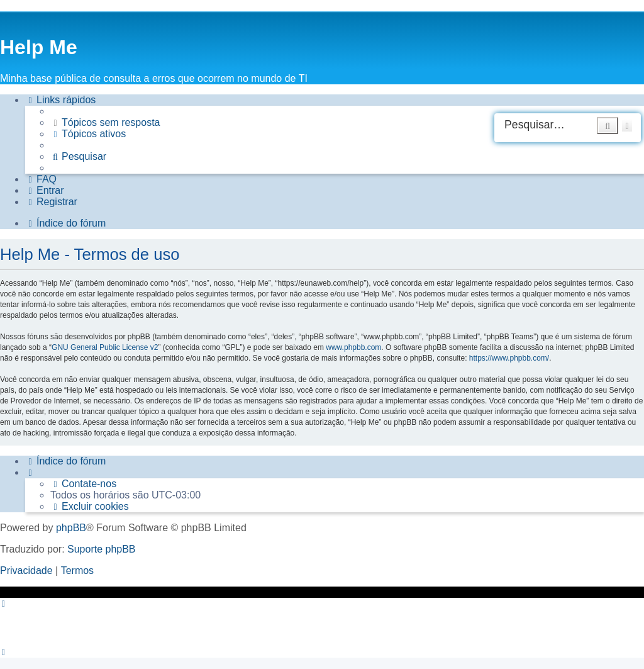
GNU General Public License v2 (105, 347)
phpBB (71, 528)
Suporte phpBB (102, 549)
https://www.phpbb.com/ (509, 358)
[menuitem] (105, 123)
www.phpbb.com (353, 347)
